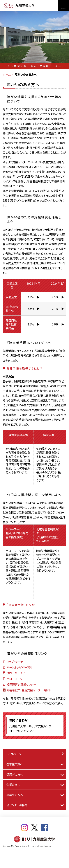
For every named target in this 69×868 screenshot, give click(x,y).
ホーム (7, 74)
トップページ (14, 754)
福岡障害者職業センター (19, 684)
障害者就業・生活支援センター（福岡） (27, 690)
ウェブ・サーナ (13, 662)
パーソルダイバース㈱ (17, 667)
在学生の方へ (15, 764)
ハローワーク (13, 679)
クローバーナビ (14, 673)
